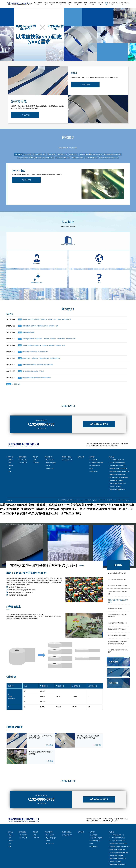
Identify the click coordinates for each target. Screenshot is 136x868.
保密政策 (9, 484)
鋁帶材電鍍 (36, 447)
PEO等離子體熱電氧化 (61, 4)
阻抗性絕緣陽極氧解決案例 (116, 464)
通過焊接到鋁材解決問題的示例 (109, 158)
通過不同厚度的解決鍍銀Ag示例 (117, 467)
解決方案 (10, 450)
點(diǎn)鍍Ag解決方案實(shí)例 (117, 450)
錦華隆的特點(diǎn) (95, 450)
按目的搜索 (101, 4)
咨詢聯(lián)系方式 (99, 408)
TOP (31, 4)
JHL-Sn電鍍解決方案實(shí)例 (117, 447)
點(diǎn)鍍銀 (51, 154)
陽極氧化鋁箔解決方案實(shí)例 (117, 458)
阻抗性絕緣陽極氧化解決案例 (113, 154)
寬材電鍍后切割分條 (39, 154)
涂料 (9, 452)
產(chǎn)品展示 (49, 444)
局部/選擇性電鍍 (62, 154)
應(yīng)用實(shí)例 (67, 444)
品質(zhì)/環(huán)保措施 (96, 447)
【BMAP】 (100, 484)
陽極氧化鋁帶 (48, 441)
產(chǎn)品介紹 (23, 444)
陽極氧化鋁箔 (73, 154)
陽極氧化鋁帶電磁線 (78, 4)
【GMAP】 (106, 484)
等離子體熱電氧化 (66, 441)
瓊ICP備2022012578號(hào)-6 (123, 484)
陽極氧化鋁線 (112, 4)
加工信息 (48, 450)
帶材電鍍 (35, 441)
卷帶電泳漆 (80, 441)
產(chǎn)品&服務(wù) (38, 4)
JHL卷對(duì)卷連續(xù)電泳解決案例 (91, 154)
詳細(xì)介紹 (86, 84)
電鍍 (9, 447)
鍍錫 (34, 444)
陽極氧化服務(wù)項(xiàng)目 (123, 4)
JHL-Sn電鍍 (18, 154)
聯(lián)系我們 (93, 455)
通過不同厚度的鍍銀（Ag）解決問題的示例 (84, 158)
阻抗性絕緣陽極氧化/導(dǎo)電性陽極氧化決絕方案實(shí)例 (36, 158)
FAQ (91, 452)
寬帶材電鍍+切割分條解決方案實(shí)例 (119, 455)
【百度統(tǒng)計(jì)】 (92, 484)
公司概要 (91, 441)
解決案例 (111, 441)
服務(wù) (10, 444)
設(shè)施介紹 (23, 447)
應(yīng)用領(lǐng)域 (50, 447)
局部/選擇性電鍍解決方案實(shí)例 (118, 452)
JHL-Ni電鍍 (28, 154)
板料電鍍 (10, 441)
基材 (9, 455)
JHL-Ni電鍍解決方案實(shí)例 (116, 444)
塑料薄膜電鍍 (22, 441)
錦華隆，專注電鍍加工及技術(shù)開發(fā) (15, 508)
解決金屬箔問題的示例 (62, 158)
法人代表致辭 (93, 444)
